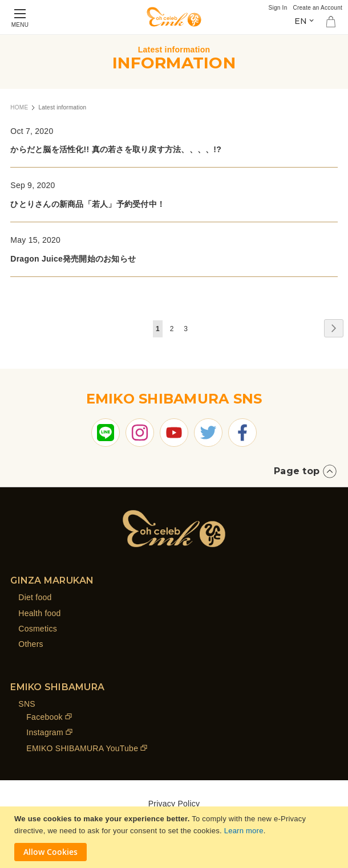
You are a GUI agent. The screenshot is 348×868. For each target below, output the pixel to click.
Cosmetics (38, 629)
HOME (19, 107)
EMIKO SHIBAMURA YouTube (82, 748)
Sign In (278, 8)
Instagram (45, 732)
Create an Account (317, 8)
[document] (175, 837)
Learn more (244, 831)
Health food (39, 613)
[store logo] (174, 17)
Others (31, 644)
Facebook (44, 717)
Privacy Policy (174, 804)
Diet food (35, 597)
